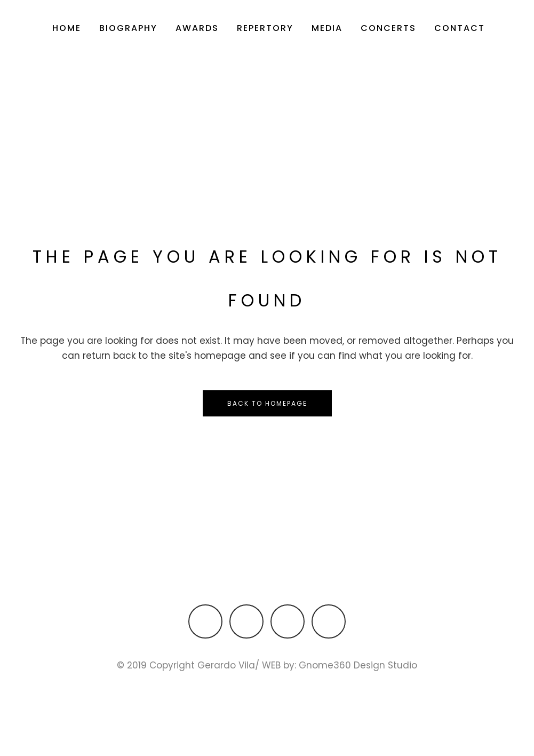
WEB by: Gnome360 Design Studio (340, 666)
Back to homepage (267, 403)
